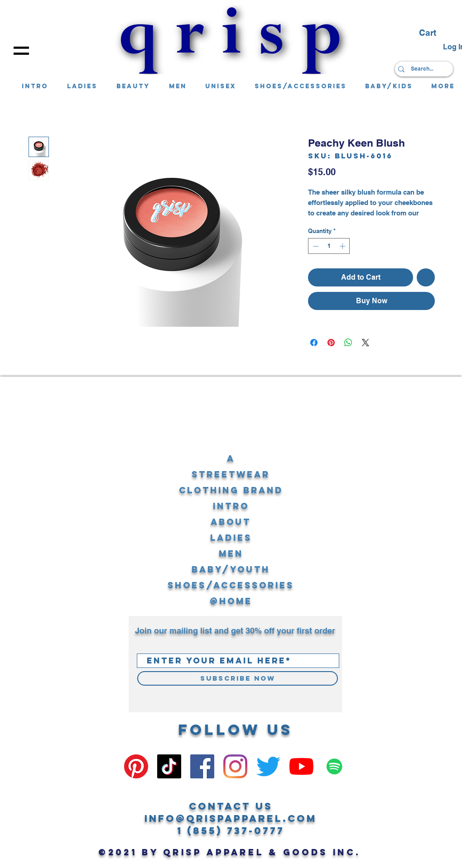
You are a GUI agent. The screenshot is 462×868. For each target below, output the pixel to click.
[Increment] (343, 246)
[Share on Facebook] (314, 343)
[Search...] (422, 69)
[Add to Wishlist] (426, 277)
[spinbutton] (329, 246)
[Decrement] (315, 246)
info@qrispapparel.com (231, 818)
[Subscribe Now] (238, 678)
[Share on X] (366, 343)
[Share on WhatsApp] (348, 343)
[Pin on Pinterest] (331, 343)
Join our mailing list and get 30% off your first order (235, 631)
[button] (21, 51)
